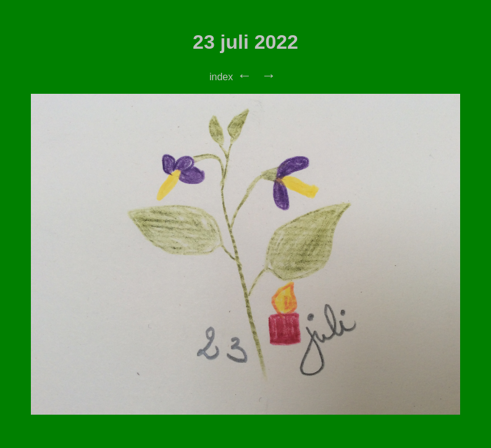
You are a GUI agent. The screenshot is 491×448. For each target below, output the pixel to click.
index (221, 77)
